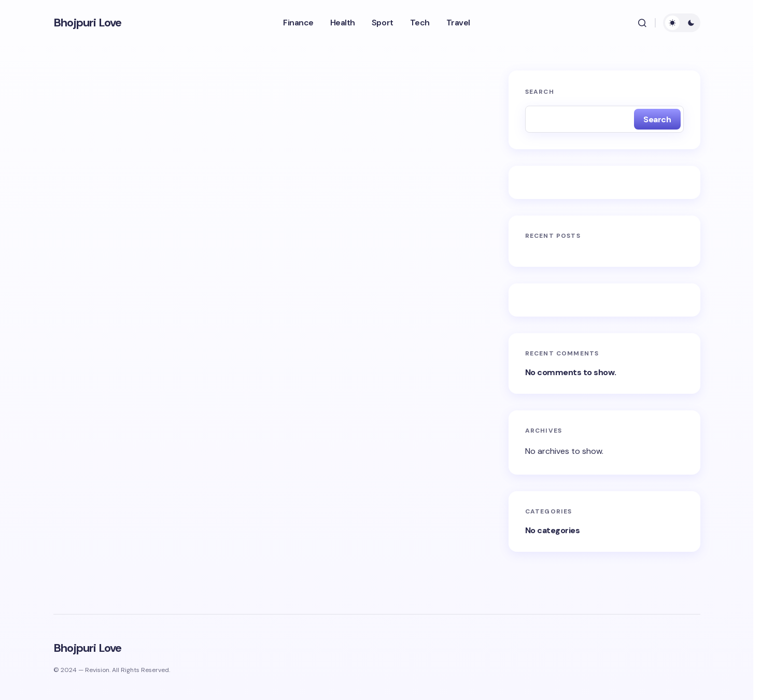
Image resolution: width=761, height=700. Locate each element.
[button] (642, 23)
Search (540, 92)
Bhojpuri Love (88, 23)
